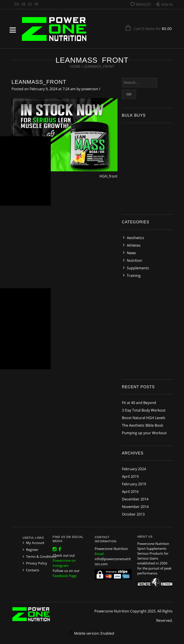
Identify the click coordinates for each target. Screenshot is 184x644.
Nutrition (134, 260)
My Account (35, 543)
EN (17, 4)
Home (75, 66)
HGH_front (108, 176)
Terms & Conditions (41, 556)
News (131, 253)
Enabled (107, 633)
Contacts (33, 570)
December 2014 (135, 499)
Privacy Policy (37, 563)
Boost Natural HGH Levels (144, 418)
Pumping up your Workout (144, 433)
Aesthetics (135, 238)
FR (36, 4)
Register (32, 550)
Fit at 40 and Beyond (139, 403)
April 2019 (130, 476)
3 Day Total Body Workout (144, 410)
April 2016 (130, 492)
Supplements (138, 268)
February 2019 (134, 484)
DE (24, 4)
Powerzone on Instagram (65, 562)
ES (30, 4)
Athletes (134, 245)
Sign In (167, 4)
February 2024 (134, 469)
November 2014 (135, 507)
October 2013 (133, 514)
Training (134, 276)
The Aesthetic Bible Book (143, 425)
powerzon (90, 89)
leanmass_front (39, 82)
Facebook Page (66, 573)
